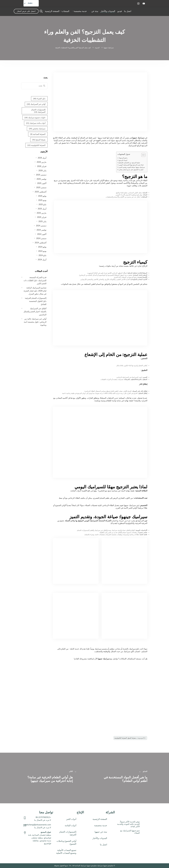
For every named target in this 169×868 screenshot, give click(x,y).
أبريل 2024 (42, 260)
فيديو (120, 11)
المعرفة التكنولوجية (121, 738)
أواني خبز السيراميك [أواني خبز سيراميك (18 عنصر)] (36, 104)
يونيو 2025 (42, 200)
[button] (66, 825)
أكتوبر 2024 (42, 234)
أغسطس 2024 (41, 243)
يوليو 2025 (42, 196)
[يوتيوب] (144, 4)
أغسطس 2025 (41, 192)
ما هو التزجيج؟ (123, 158)
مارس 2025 (42, 213)
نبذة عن (95, 11)
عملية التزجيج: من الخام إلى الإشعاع (129, 163)
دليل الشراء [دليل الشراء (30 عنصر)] (39, 99)
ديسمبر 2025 (41, 175)
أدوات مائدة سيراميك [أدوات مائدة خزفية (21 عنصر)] (36, 123)
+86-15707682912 (43, 817)
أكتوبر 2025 (42, 183)
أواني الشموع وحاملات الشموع (66, 842)
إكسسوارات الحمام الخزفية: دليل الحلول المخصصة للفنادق (36, 301)
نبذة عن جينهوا (101, 832)
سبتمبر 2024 (41, 238)
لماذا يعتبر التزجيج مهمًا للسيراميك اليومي (131, 165)
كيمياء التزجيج (123, 160)
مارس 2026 (42, 162)
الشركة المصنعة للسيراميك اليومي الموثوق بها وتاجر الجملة (88, 521)
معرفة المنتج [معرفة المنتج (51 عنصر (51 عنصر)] (39, 140)
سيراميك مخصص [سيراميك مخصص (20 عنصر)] (37, 129)
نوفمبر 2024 (41, 230)
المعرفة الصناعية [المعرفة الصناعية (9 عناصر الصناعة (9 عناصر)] (38, 134)
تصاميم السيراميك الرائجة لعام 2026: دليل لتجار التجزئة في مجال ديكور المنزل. (35, 291)
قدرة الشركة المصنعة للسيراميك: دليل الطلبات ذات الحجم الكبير (35, 280)
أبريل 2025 (42, 209)
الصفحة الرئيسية (52, 11)
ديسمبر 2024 (41, 226)
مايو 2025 (42, 204)
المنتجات (65, 11)
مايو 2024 (42, 255)
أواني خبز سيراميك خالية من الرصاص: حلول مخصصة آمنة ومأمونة (35, 322)
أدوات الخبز (71, 819)
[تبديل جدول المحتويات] (142, 155)
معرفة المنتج (132, 738)
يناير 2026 (42, 171)
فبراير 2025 (42, 217)
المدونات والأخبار (108, 11)
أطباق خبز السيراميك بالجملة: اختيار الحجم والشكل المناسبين (35, 312)
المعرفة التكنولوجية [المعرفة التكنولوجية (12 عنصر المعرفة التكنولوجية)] (36, 145)
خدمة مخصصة (80, 11)
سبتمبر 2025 (41, 187)
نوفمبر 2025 (41, 179)
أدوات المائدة (69, 825)
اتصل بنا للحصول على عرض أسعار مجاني (131, 170)
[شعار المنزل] (145, 11)
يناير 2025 (42, 221)
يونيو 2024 (42, 251)
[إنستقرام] (138, 4)
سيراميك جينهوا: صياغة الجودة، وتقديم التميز (132, 167)
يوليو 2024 (42, 247)
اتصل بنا (128, 11)
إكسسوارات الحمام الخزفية (68, 833)
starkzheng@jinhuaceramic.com (38, 825)
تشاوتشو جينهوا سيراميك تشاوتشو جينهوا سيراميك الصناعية (94, 866)
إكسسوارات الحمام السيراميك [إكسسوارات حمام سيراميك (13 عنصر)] (38, 111)
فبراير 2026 (42, 166)
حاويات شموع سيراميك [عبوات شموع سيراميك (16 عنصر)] (35, 118)
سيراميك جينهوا (138, 138)
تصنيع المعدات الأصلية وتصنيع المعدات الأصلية (66, 852)
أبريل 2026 (42, 158)
